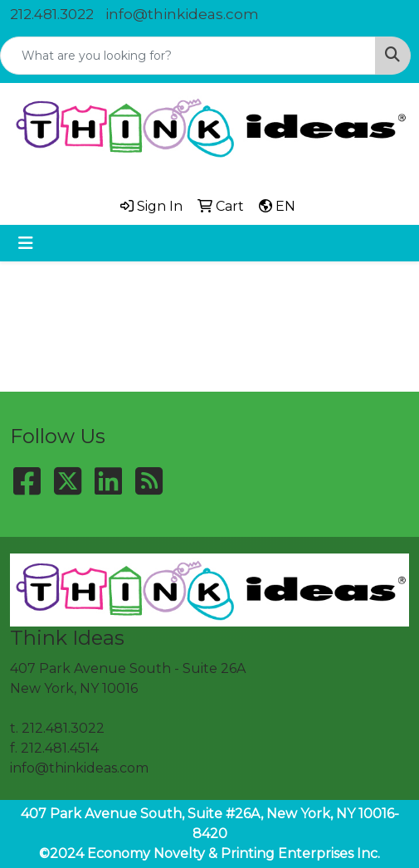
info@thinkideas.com (182, 14)
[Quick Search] (188, 56)
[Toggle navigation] (26, 243)
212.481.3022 (52, 14)
